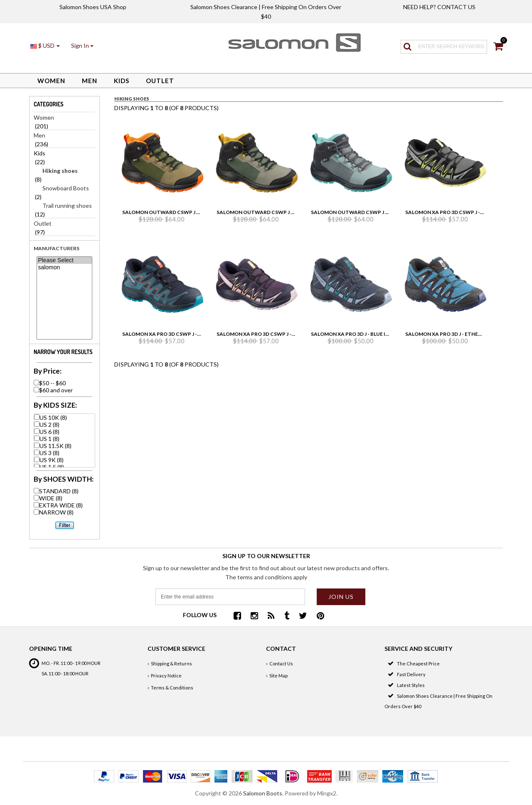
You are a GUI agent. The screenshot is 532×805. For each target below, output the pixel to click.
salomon (64, 267)
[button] (82, 46)
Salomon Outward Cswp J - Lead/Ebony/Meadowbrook (388, 212)
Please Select (64, 260)
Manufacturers (57, 248)
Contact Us (281, 663)
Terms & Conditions (172, 688)
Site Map (278, 676)
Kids (122, 81)
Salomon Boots (263, 793)
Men (90, 81)
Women (51, 81)
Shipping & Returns (171, 663)
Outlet (160, 81)
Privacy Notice (166, 676)
